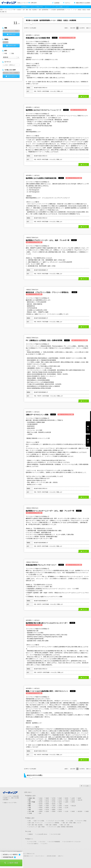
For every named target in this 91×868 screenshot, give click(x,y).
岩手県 (54, 798)
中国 (30, 808)
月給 (12, 53)
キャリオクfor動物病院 (54, 842)
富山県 (47, 802)
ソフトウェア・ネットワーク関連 (56, 821)
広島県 (60, 808)
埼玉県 (60, 800)
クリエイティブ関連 (81, 821)
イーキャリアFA (32, 842)
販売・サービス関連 (39, 821)
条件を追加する (12, 76)
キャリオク (43, 842)
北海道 (41, 798)
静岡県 (47, 804)
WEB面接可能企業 (7, 857)
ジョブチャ (45, 844)
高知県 (60, 810)
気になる (85, 96)
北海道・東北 (32, 798)
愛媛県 (54, 810)
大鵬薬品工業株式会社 (32, 238)
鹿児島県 (80, 811)
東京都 (19, 10)
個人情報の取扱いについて (28, 856)
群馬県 (54, 800)
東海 (30, 804)
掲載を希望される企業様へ (84, 3)
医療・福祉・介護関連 (51, 825)
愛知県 (54, 804)
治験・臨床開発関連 (43, 10)
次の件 (82, 28)
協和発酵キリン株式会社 (33, 35)
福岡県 (41, 811)
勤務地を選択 (12, 46)
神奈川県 (80, 800)
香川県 (47, 810)
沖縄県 (87, 811)
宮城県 (60, 798)
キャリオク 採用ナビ (33, 844)
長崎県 (54, 811)
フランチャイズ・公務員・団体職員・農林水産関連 (61, 827)
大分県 (67, 811)
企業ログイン (61, 856)
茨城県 (41, 800)
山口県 (67, 808)
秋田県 (67, 798)
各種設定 (31, 834)
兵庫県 (60, 806)
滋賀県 (41, 806)
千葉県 (67, 800)
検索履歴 (88, 442)
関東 (30, 800)
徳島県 (41, 810)
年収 (5, 53)
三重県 (60, 804)
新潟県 (41, 802)
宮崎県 (73, 811)
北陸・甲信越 (32, 802)
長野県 (73, 802)
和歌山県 (74, 806)
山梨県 (67, 802)
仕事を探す (34, 3)
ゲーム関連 (70, 821)
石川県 (54, 802)
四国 (30, 810)
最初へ (67, 28)
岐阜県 (41, 804)
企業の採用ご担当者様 (51, 856)
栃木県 (47, 800)
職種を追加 (12, 34)
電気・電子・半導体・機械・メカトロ (72, 823)
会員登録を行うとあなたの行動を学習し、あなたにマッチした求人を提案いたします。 (45, 7)
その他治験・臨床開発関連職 (57, 10)
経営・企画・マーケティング (35, 823)
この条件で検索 (12, 863)
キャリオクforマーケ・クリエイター (72, 842)
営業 (30, 821)
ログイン (68, 3)
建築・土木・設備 (65, 825)
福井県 (60, 802)
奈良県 (67, 806)
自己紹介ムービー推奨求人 (10, 854)
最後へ (88, 28)
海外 (40, 813)
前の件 (73, 28)
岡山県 (54, 808)
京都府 (47, 806)
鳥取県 (41, 808)
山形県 (73, 798)
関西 (30, 806)
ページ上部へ (86, 786)
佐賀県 (47, 811)
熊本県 (60, 811)
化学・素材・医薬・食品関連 (30, 10)
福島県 (79, 798)
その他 (30, 813)
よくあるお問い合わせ (42, 834)
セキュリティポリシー (40, 856)
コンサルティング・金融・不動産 (36, 827)
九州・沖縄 (31, 811)
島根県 (47, 808)
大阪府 (54, 806)
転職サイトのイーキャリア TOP (8, 10)
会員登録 (57, 3)
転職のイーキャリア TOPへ (10, 803)
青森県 (47, 798)
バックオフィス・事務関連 (53, 823)
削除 (18, 31)
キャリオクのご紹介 (56, 834)
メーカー (69, 10)
